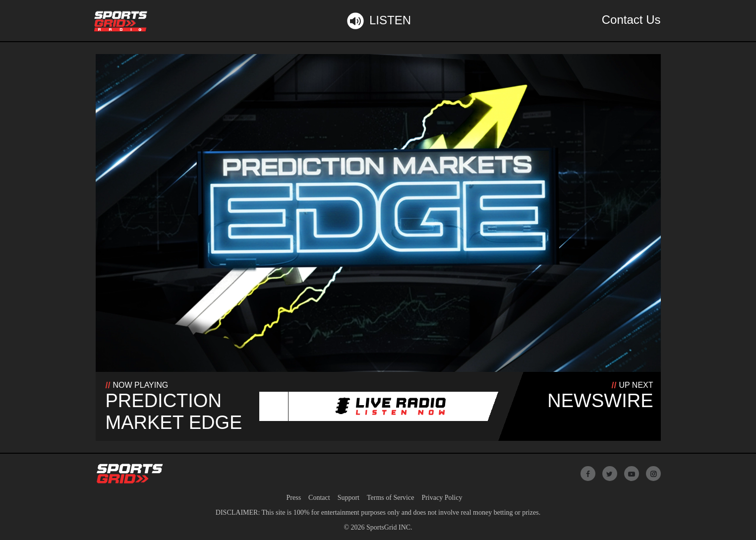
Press (294, 498)
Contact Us (631, 20)
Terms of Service (390, 498)
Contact (319, 498)
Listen (378, 21)
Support (349, 498)
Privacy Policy (442, 498)
